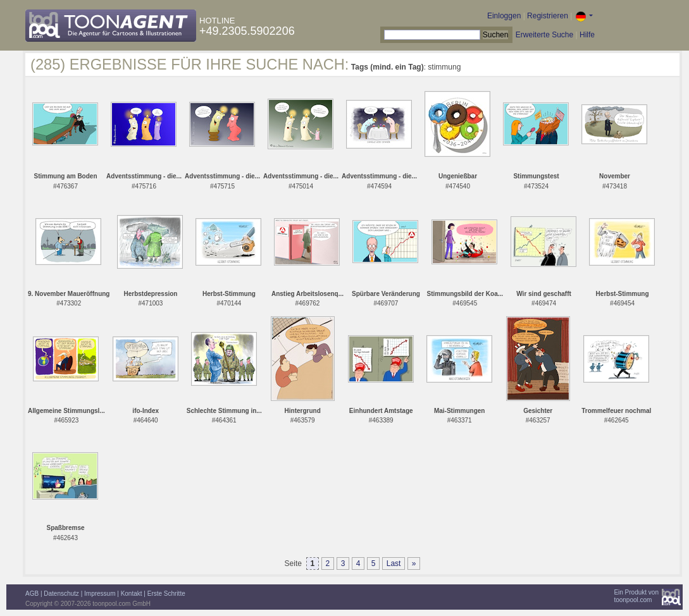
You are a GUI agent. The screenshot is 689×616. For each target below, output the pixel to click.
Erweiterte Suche (544, 35)
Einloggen (504, 16)
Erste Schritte (166, 594)
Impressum (100, 594)
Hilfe (587, 35)
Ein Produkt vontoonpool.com (636, 596)
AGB (32, 594)
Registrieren (548, 16)
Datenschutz (61, 594)
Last (394, 564)
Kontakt (132, 594)
